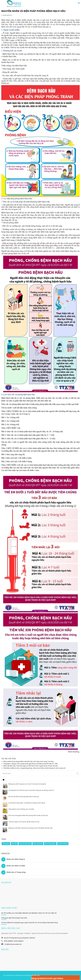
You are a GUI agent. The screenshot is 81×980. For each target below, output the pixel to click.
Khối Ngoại (6, 844)
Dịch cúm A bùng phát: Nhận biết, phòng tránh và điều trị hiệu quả (28, 815)
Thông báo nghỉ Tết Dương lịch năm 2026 (14, 918)
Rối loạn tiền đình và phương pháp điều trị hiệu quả (24, 797)
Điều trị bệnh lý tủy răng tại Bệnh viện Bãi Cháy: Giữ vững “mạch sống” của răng (28, 761)
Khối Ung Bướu (38, 844)
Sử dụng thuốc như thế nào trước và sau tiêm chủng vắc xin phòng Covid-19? (31, 790)
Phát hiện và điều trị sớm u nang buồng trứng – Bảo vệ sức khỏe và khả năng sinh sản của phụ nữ (34, 768)
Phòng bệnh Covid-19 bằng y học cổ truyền (21, 809)
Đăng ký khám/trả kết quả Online (47, 978)
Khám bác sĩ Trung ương (16, 872)
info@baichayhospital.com (13, 944)
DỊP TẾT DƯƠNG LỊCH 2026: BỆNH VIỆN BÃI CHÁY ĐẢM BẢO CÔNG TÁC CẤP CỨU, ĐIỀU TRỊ (29, 913)
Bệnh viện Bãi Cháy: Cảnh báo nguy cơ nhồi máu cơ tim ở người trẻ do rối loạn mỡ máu (31, 766)
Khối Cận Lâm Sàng (25, 844)
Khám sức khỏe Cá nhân (16, 866)
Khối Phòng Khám (50, 844)
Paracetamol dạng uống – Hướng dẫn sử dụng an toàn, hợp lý (27, 803)
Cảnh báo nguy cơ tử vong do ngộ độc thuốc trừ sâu (24, 822)
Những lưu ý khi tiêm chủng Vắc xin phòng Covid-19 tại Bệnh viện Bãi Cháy (30, 828)
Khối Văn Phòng (63, 844)
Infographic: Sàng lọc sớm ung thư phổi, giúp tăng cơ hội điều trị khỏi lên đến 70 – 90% (30, 764)
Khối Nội (14, 844)
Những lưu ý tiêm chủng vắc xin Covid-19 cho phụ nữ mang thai (27, 784)
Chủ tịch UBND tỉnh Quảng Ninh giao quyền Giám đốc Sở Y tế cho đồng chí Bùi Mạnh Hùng (29, 923)
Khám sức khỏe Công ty (16, 859)
